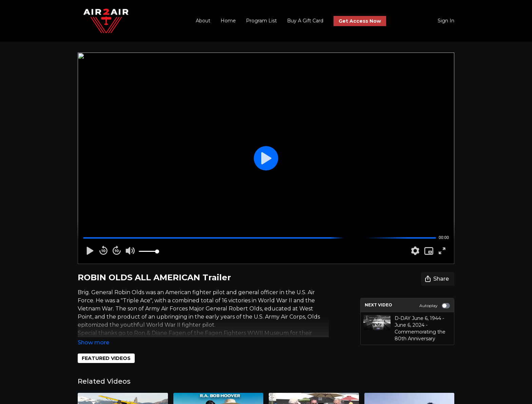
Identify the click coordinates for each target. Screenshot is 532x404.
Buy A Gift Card (305, 21)
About (203, 21)
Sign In (446, 21)
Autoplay (435, 306)
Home (228, 21)
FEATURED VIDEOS (106, 358)
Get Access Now (360, 21)
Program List (261, 21)
